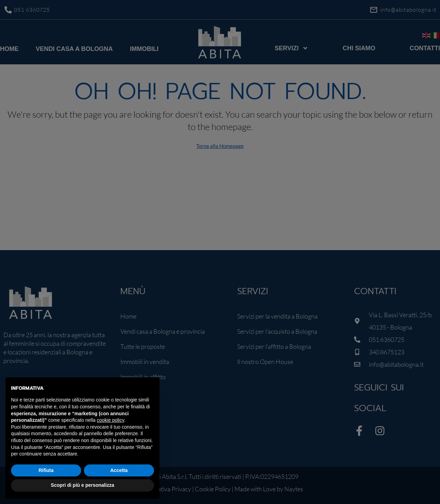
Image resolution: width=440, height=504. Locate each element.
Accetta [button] (119, 470)
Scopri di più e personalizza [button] (82, 485)
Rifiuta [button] (46, 470)
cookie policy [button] (111, 420)
